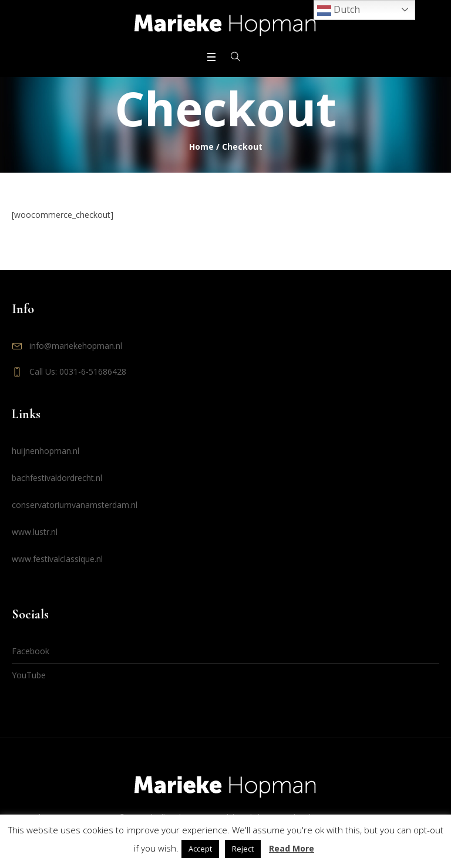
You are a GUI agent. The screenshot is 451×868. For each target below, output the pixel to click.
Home (201, 147)
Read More (292, 848)
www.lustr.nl (35, 532)
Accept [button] (200, 849)
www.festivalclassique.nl (57, 559)
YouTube (29, 675)
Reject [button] (243, 849)
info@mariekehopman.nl (76, 346)
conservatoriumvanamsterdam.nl (75, 505)
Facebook (31, 651)
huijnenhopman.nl (46, 451)
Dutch (339, 10)
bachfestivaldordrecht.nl (57, 478)
